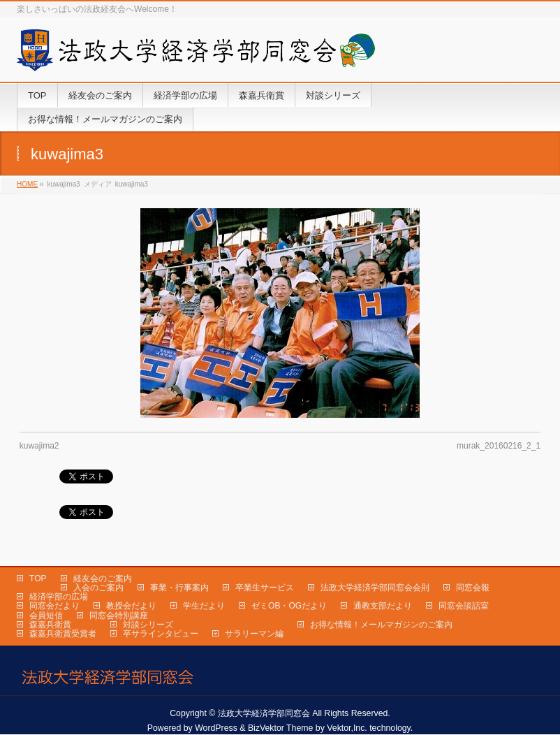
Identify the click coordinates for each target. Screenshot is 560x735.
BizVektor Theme (281, 728)
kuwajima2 (39, 446)
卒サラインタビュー (161, 634)
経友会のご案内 (103, 578)
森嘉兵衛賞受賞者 (63, 634)
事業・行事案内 (179, 588)
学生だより (204, 606)
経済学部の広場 (59, 597)
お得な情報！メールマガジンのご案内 (381, 625)
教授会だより (131, 606)
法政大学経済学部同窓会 (264, 713)
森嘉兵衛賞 (50, 625)
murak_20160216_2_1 (499, 446)
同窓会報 (473, 588)
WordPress (216, 728)
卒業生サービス (265, 588)
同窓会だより (54, 606)
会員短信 (46, 616)
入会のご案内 (98, 588)
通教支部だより (383, 606)
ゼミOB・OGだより (289, 606)
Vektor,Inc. (347, 728)
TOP (38, 578)
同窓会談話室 (464, 606)
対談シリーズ (148, 625)
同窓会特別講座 (119, 616)
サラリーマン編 (254, 634)
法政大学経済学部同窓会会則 (375, 588)
